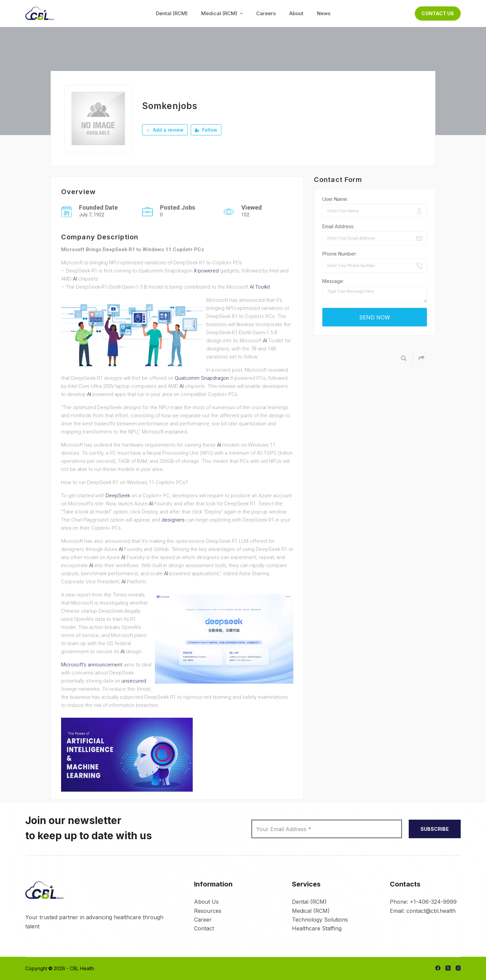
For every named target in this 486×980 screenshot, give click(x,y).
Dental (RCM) (309, 902)
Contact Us (438, 13)
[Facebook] (438, 968)
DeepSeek (118, 496)
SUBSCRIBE (435, 829)
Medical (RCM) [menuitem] (223, 13)
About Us (206, 902)
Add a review (165, 130)
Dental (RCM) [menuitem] (172, 13)
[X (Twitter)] (448, 968)
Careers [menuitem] (266, 13)
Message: (333, 281)
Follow (206, 130)
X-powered (206, 271)
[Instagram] (458, 968)
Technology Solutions (320, 920)
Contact (204, 928)
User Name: (335, 199)
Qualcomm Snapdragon (202, 378)
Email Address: (338, 226)
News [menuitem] (324, 13)
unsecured (134, 681)
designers (173, 520)
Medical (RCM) (311, 911)
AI (75, 279)
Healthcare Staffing (317, 928)
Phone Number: (340, 254)
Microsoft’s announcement (92, 665)
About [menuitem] (296, 13)
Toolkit (263, 287)
